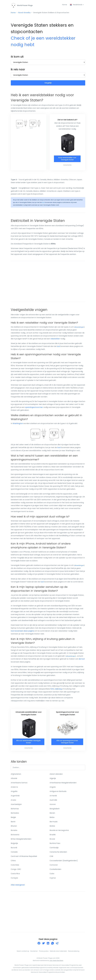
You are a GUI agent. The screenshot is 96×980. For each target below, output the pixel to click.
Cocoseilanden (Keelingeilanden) (64, 862)
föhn (52, 690)
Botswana (15, 836)
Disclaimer (34, 952)
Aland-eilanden (56, 775)
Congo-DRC (16, 871)
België (13, 819)
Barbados (15, 814)
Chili (51, 858)
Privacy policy (44, 952)
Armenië (53, 797)
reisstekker (55, 340)
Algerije (53, 780)
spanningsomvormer (34, 408)
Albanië (14, 780)
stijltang (58, 690)
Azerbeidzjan (16, 806)
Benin (13, 823)
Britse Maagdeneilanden (21, 840)
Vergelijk (48, 84)
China (13, 862)
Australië (53, 801)
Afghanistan (16, 775)
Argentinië (15, 797)
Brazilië (53, 836)
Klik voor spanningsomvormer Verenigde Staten (67, 743)
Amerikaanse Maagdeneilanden (63, 784)
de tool (82, 660)
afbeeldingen (79, 328)
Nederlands (76, 5)
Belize (52, 819)
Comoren (54, 866)
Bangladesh (55, 810)
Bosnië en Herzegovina (59, 832)
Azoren (53, 806)
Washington (18, 425)
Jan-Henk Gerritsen (56, 962)
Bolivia (52, 827)
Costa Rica (15, 875)
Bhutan (14, 827)
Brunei (52, 840)
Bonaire (14, 832)
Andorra (14, 788)
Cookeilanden (55, 871)
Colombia (15, 866)
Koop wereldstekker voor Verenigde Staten (67, 160)
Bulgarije (14, 845)
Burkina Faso (55, 845)
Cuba (52, 875)
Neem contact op (23, 952)
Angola (53, 788)
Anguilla (14, 793)
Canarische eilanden (58, 853)
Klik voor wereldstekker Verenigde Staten (28, 743)
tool (43, 203)
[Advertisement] (48, 283)
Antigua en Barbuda (58, 793)
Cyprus (53, 879)
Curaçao (14, 879)
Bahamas (15, 810)
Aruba (13, 801)
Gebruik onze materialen (58, 952)
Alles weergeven (18, 886)
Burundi (14, 849)
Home (64, 5)
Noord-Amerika (25, 13)
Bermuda (54, 823)
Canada (14, 853)
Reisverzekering (74, 952)
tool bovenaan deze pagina (22, 632)
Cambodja (54, 849)
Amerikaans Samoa (19, 784)
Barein (52, 814)
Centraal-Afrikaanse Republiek (24, 858)
